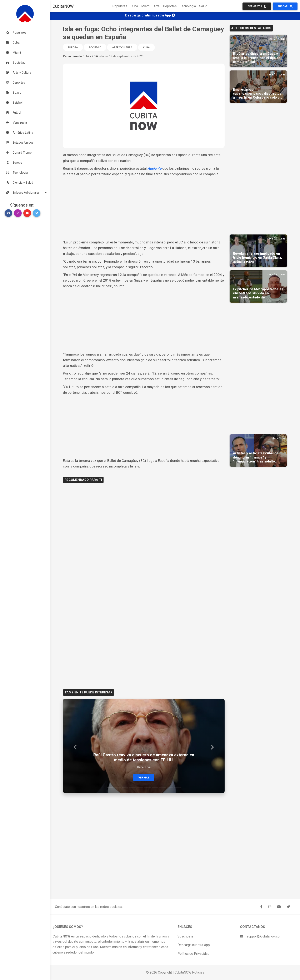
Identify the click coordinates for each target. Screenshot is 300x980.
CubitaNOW (63, 6)
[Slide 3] (125, 787)
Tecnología (188, 6)
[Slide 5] (140, 787)
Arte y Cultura (122, 48)
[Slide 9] (170, 787)
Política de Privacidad (193, 954)
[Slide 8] (162, 787)
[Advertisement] (144, 208)
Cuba (134, 6)
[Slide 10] (177, 787)
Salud (203, 6)
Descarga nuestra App (194, 945)
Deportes (170, 6)
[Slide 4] (132, 787)
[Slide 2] (117, 787)
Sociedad (95, 48)
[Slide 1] (110, 787)
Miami (146, 6)
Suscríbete (185, 936)
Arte (157, 6)
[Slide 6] (147, 787)
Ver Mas (144, 778)
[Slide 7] (155, 787)
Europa (73, 48)
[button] (25, 193)
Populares (120, 6)
